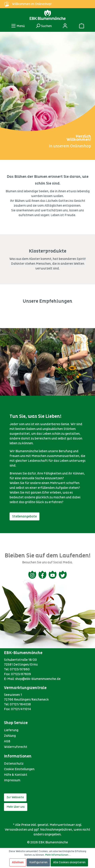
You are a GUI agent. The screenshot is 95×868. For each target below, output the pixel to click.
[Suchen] (44, 26)
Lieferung (11, 730)
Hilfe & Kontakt (16, 775)
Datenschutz (14, 764)
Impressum (12, 780)
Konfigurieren (38, 862)
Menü (18, 25)
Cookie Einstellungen (19, 769)
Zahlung (10, 736)
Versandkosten (16, 830)
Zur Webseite (15, 797)
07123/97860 (20, 669)
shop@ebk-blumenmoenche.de (38, 679)
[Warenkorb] (82, 26)
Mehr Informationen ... (58, 855)
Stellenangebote (24, 516)
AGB (7, 741)
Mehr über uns (16, 807)
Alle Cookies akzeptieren (69, 862)
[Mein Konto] (65, 26)
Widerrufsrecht (16, 747)
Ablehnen (18, 862)
